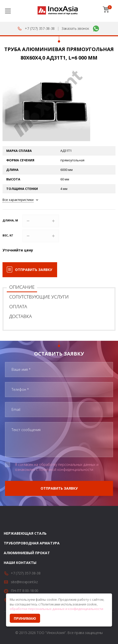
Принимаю (25, 618)
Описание (22, 287)
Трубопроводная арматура (32, 543)
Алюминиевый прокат (27, 553)
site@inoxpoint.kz (24, 582)
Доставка (21, 316)
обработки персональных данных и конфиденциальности (56, 609)
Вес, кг (8, 235)
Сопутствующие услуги (39, 297)
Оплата (18, 306)
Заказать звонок (75, 28)
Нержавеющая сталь (25, 533)
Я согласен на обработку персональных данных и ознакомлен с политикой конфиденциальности (57, 467)
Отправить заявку (34, 270)
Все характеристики (18, 200)
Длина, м (10, 220)
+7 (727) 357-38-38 (40, 28)
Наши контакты (20, 563)
